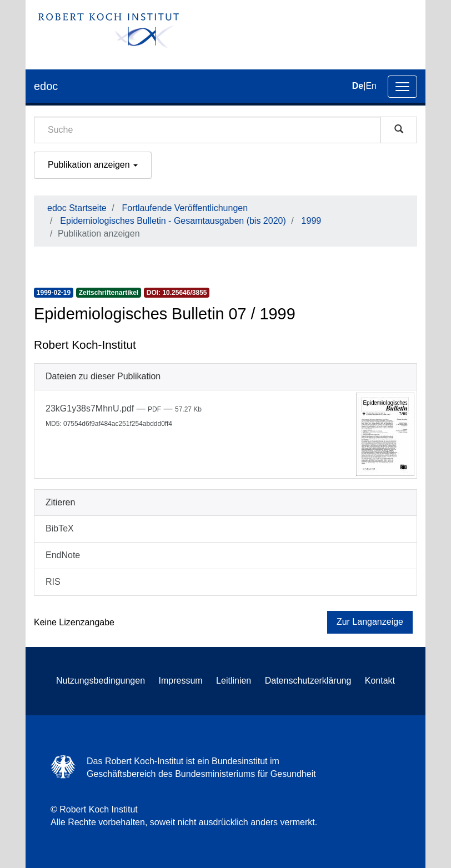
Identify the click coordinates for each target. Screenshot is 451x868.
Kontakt (380, 681)
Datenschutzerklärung (308, 681)
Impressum (181, 681)
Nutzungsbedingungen (101, 681)
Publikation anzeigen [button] (93, 165)
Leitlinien (234, 681)
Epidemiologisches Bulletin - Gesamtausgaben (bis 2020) (173, 221)
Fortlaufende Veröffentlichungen (185, 208)
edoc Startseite (77, 208)
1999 (312, 221)
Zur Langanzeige (370, 622)
